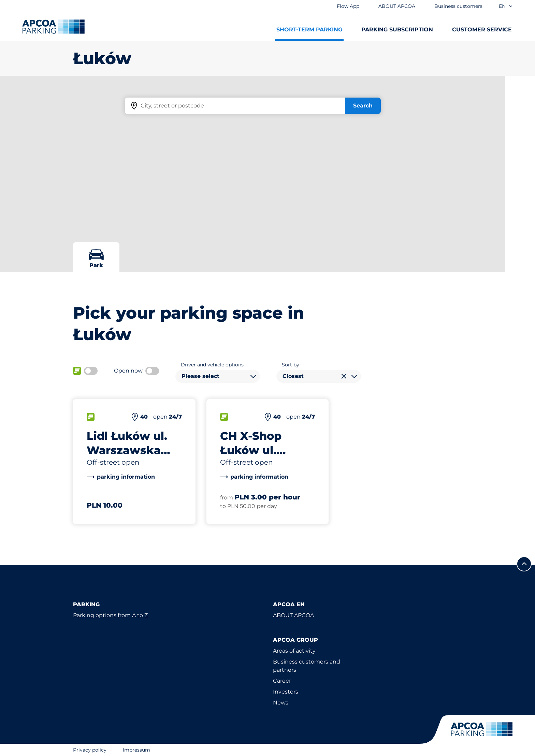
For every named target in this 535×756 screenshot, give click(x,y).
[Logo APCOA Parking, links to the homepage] (53, 27)
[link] (121, 477)
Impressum (136, 750)
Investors (286, 692)
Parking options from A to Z (110, 615)
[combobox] (218, 376)
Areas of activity (294, 651)
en (506, 6)
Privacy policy (90, 750)
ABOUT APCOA (293, 615)
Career (282, 681)
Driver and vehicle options (212, 365)
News (281, 703)
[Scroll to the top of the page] (524, 564)
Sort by (291, 365)
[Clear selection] (344, 376)
